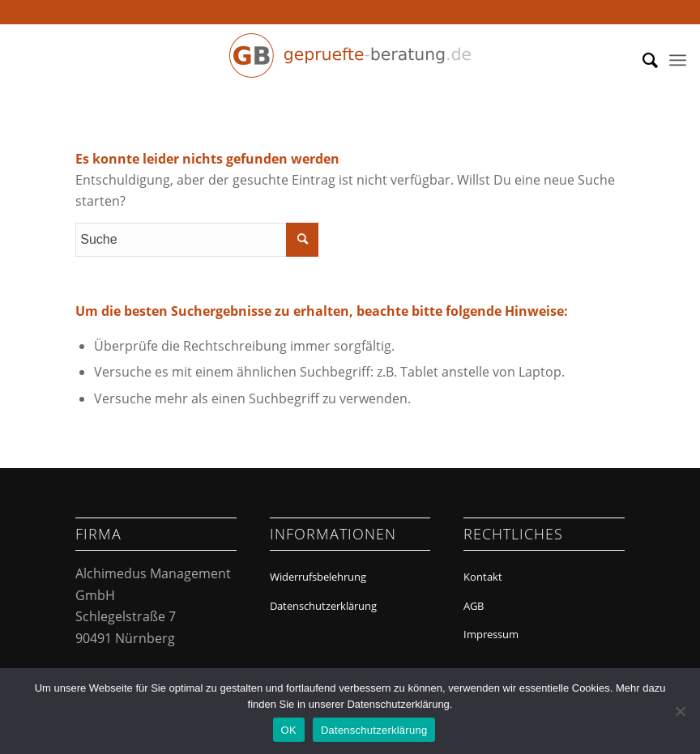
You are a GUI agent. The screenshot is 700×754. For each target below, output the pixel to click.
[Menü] (678, 60)
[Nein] (680, 711)
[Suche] (642, 60)
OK (289, 730)
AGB (474, 606)
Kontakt (483, 577)
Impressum (491, 634)
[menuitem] (642, 60)
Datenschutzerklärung (323, 606)
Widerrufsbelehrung (318, 577)
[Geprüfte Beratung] (350, 60)
